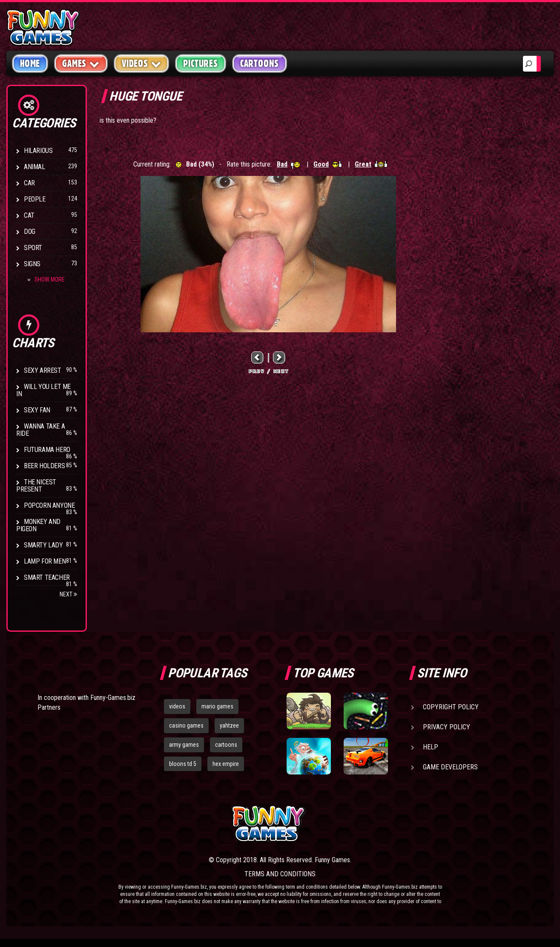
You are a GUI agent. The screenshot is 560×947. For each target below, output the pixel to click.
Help (431, 747)
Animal (34, 167)
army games (184, 745)
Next (68, 594)
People (35, 199)
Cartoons (260, 63)
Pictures (200, 63)
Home (30, 63)
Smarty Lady (43, 545)
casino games (186, 725)
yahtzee (229, 725)
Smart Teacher (47, 577)
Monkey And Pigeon (38, 525)
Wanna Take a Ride (40, 430)
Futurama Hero (47, 450)
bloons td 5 (183, 764)
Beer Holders (44, 466)
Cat (29, 215)
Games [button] (81, 63)
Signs (32, 264)
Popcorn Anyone (49, 505)
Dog (30, 232)
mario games (217, 706)
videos (177, 706)
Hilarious (38, 151)
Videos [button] (142, 63)
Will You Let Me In (43, 390)
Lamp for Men (45, 561)
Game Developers (450, 767)
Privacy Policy (447, 727)
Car (29, 183)
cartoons (226, 745)
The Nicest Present (36, 486)
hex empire (226, 764)
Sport (33, 248)
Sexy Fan (37, 410)
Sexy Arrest (43, 370)
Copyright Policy (451, 707)
